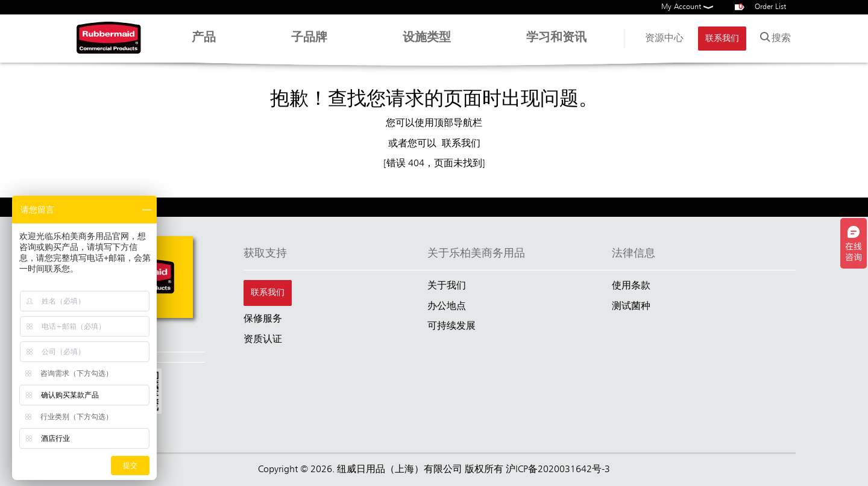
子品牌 (309, 44)
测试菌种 (631, 307)
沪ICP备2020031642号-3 (558, 470)
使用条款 (631, 286)
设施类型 (427, 44)
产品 (204, 44)
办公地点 (447, 307)
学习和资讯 (556, 44)
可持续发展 (451, 326)
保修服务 (263, 319)
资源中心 (664, 39)
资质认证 (263, 340)
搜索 (774, 36)
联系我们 (722, 39)
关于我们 (447, 286)
